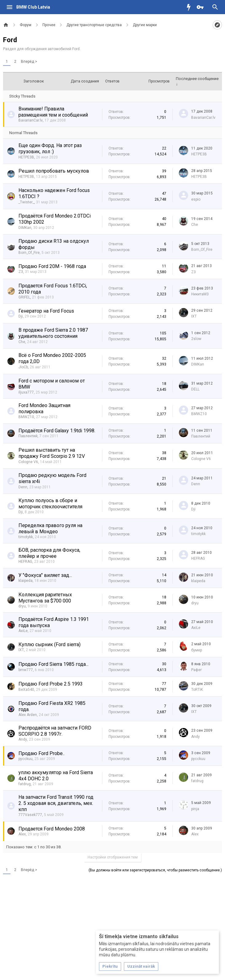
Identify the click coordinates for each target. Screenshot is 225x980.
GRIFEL (24, 297)
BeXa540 (26, 690)
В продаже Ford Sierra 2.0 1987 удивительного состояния (53, 333)
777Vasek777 (30, 815)
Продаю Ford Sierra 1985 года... (53, 664)
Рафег (197, 670)
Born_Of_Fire (29, 253)
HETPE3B (26, 157)
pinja (195, 809)
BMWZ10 (26, 417)
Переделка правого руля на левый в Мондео (50, 528)
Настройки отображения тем (113, 857)
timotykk (26, 537)
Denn (23, 487)
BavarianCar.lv (31, 120)
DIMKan (25, 228)
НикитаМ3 (200, 294)
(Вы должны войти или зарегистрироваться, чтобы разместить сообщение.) (155, 870)
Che (195, 225)
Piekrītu (110, 966)
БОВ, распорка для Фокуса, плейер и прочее (49, 553)
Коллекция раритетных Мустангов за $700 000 (45, 598)
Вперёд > (29, 62)
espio (196, 199)
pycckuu (26, 759)
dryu (22, 606)
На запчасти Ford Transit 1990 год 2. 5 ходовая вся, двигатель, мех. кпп (56, 803)
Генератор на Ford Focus (46, 311)
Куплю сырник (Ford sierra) (49, 644)
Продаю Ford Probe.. (41, 753)
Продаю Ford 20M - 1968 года (52, 266)
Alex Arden (28, 715)
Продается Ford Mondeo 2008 (52, 829)
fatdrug (25, 784)
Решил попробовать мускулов (54, 171)
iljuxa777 (26, 392)
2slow (196, 339)
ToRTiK (197, 690)
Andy (23, 739)
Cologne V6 (28, 462)
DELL (195, 389)
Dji (21, 316)
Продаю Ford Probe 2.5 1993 (51, 684)
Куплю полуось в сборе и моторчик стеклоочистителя (50, 504)
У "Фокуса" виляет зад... (45, 575)
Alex (22, 834)
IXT (194, 316)
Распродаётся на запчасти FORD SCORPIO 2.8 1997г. (55, 731)
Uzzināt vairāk (141, 966)
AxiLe (23, 631)
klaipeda (26, 581)
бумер (197, 650)
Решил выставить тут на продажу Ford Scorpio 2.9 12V (52, 453)
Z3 (21, 272)
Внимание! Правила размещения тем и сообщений (53, 112)
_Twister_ (26, 202)
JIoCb (23, 367)
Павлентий (28, 436)
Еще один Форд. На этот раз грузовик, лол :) (50, 148)
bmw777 (26, 670)
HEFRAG (25, 562)
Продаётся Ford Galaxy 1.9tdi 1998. (57, 431)
